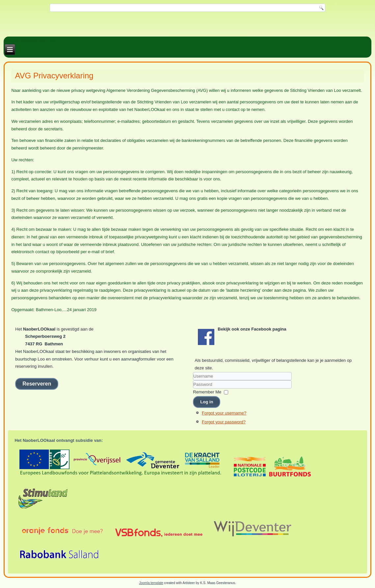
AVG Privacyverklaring (54, 76)
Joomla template (151, 583)
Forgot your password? (224, 422)
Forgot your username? (224, 413)
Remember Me (207, 392)
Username (193, 380)
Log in (207, 402)
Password (193, 389)
